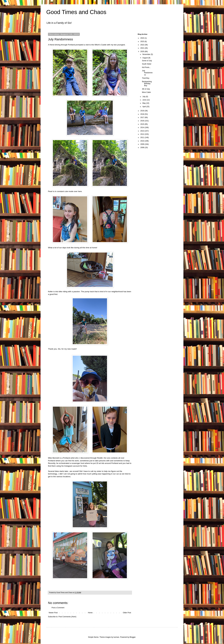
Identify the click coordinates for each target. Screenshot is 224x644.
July (144, 97)
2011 (143, 137)
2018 (143, 114)
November (147, 54)
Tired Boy (146, 78)
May (144, 103)
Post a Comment (58, 608)
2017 (143, 117)
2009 (143, 144)
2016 (143, 121)
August (145, 58)
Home (90, 613)
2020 (143, 52)
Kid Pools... (146, 67)
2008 (143, 148)
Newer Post (53, 613)
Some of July (147, 61)
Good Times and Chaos (76, 12)
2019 (143, 111)
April (144, 107)
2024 (143, 38)
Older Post (127, 613)
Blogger (133, 637)
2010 (143, 141)
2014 (143, 127)
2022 (143, 45)
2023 (143, 41)
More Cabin (146, 92)
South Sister (147, 64)
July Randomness (147, 73)
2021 (143, 48)
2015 (143, 124)
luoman (116, 637)
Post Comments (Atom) (67, 617)
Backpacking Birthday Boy (147, 84)
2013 (143, 131)
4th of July (146, 89)
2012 (143, 134)
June (144, 100)
